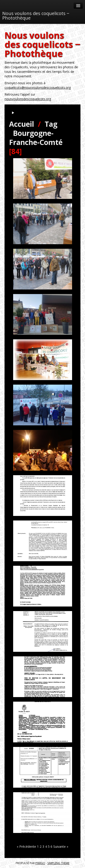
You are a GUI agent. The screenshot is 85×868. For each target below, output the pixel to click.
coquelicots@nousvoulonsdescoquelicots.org (38, 88)
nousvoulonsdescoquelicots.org (28, 99)
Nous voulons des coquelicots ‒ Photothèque (36, 16)
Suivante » (61, 846)
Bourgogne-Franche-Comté (36, 138)
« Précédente (26, 846)
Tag (51, 124)
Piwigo (40, 863)
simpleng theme (58, 863)
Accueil (22, 124)
